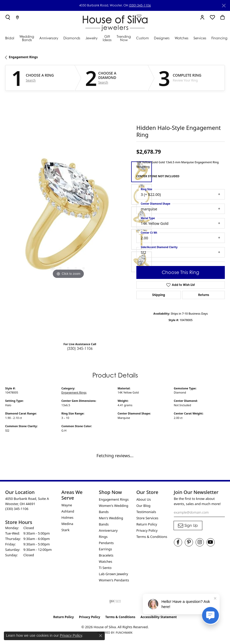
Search (31, 80)
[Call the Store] (17, 509)
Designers (162, 38)
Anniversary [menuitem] (108, 530)
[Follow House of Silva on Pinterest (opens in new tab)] (189, 542)
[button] (8, 17)
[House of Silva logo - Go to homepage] (115, 21)
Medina (67, 524)
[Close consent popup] (101, 636)
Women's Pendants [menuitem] (114, 580)
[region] (68, 217)
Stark (65, 530)
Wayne (67, 505)
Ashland (68, 511)
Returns (204, 295)
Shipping (159, 295)
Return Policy (147, 524)
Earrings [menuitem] (105, 549)
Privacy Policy (147, 530)
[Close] (224, 6)
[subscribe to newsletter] (188, 525)
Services (200, 38)
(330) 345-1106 (140, 5)
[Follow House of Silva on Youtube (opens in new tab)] (211, 542)
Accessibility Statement (159, 617)
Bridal (10, 38)
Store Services (147, 518)
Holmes (67, 517)
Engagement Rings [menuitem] (114, 499)
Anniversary (49, 38)
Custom (142, 38)
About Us (144, 499)
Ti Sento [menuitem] (105, 568)
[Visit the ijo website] (115, 601)
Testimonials (146, 512)
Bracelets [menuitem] (106, 555)
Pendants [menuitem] (106, 543)
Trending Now (124, 38)
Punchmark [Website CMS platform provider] (124, 633)
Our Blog (143, 506)
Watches (181, 38)
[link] (17, 17)
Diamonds (72, 38)
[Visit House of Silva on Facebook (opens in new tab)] (178, 542)
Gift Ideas (107, 38)
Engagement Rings (23, 57)
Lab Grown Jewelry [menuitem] (113, 574)
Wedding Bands (27, 38)
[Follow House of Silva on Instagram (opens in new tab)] (200, 542)
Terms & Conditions (152, 537)
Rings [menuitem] (103, 537)
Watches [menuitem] (106, 561)
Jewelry (91, 38)
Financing (219, 38)
